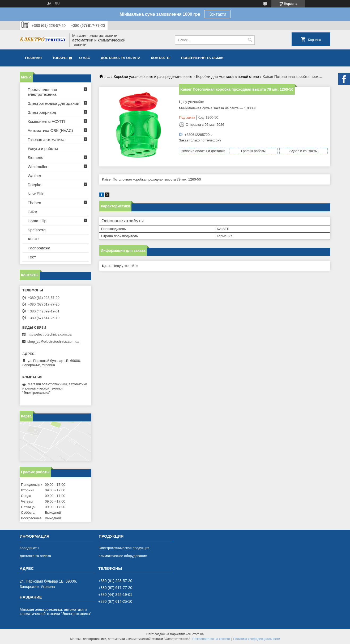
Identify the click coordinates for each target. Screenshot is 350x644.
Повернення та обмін (202, 58)
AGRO (33, 239)
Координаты (29, 548)
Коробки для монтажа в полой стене (228, 77)
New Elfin (36, 194)
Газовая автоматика (46, 139)
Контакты (161, 58)
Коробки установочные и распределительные (153, 77)
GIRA (33, 212)
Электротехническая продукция (124, 548)
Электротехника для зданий (53, 103)
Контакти (217, 14)
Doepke (35, 185)
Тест (32, 257)
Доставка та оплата (121, 58)
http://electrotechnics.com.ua (50, 334)
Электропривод (42, 112)
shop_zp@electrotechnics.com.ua (53, 342)
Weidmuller (38, 167)
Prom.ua (198, 634)
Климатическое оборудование (123, 556)
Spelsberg (37, 230)
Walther (34, 176)
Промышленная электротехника (42, 92)
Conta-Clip (37, 221)
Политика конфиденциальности (256, 639)
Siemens (35, 158)
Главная (33, 58)
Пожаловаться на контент (211, 639)
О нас (85, 58)
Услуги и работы (43, 149)
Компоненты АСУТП (46, 121)
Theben (34, 203)
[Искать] (250, 40)
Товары (60, 58)
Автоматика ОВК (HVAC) (50, 130)
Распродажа (39, 248)
